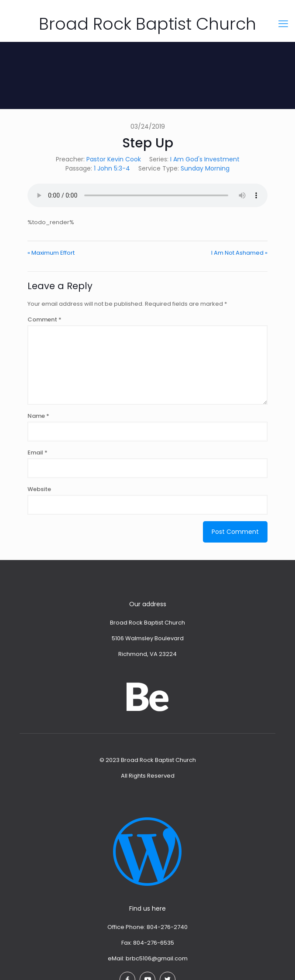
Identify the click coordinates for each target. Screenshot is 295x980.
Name (38, 416)
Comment (45, 319)
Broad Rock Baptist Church (147, 24)
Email (38, 452)
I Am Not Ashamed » (239, 253)
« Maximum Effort (51, 253)
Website (39, 489)
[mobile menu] (283, 24)
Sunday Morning (205, 168)
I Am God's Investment (205, 159)
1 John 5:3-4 (112, 168)
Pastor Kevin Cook (114, 159)
